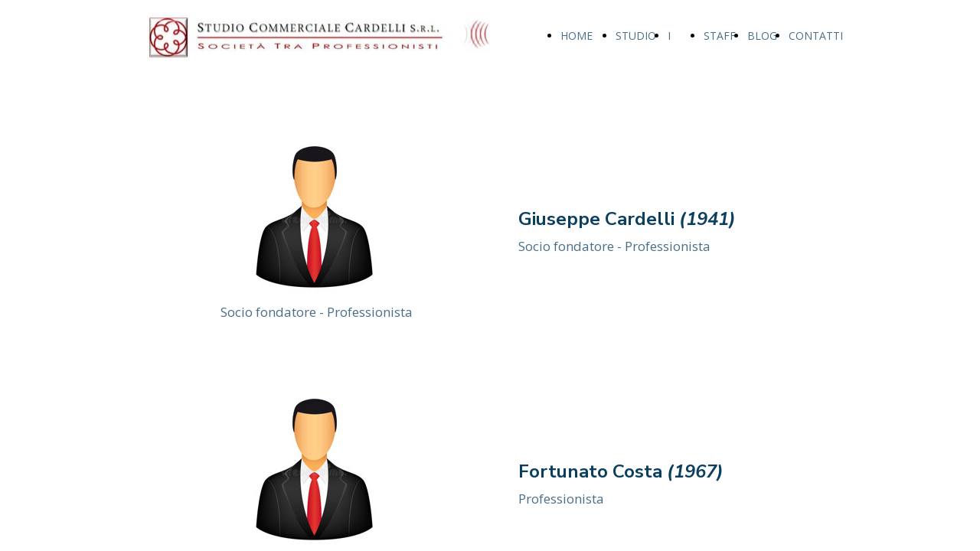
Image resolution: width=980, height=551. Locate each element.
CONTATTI (816, 36)
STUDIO (636, 36)
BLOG (762, 36)
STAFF (720, 36)
